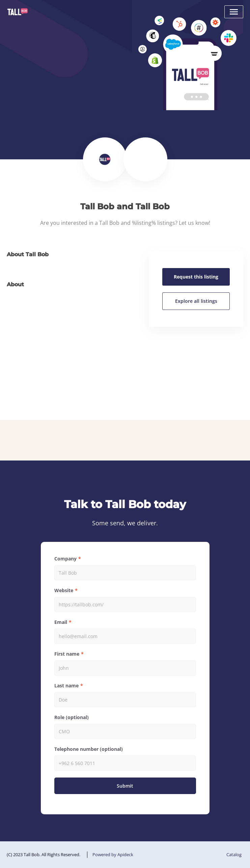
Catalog (234, 854)
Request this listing (196, 277)
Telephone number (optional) (89, 749)
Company (65, 559)
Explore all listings (196, 301)
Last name (66, 686)
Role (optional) (72, 717)
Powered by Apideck (113, 854)
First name (67, 654)
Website (64, 590)
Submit (125, 786)
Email (61, 622)
